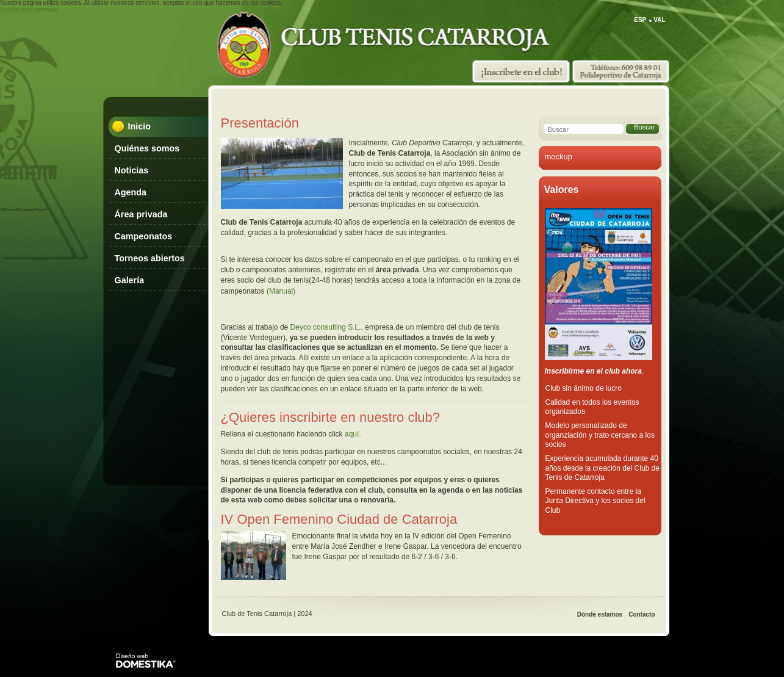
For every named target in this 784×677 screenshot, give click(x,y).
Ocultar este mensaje (29, 9)
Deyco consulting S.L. (326, 327)
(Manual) (281, 291)
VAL (659, 20)
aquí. (353, 434)
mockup (559, 157)
